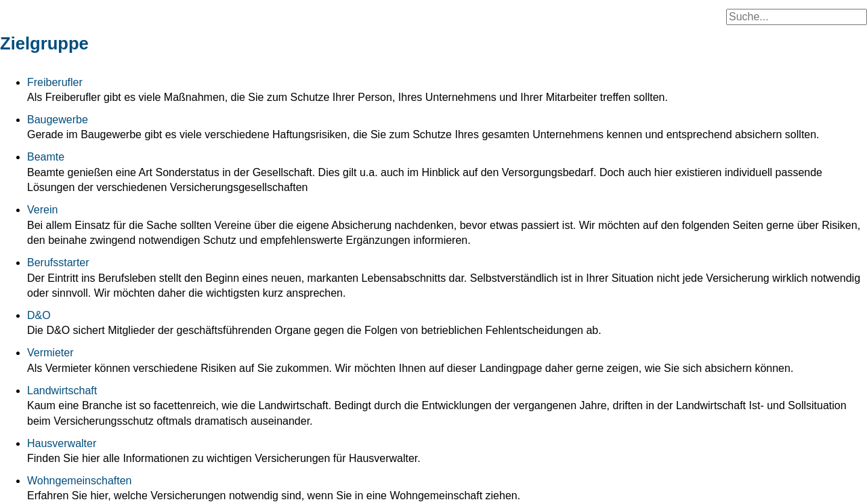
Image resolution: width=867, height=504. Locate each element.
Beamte (46, 157)
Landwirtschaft (62, 391)
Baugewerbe (58, 120)
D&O (39, 315)
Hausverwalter (62, 443)
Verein (42, 210)
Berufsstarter (58, 262)
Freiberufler (55, 82)
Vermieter (50, 353)
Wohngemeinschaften (79, 481)
